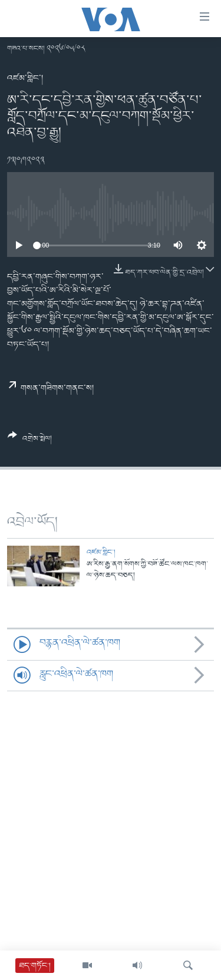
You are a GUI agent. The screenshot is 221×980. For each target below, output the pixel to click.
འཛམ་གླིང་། (25, 78)
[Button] (30, 441)
